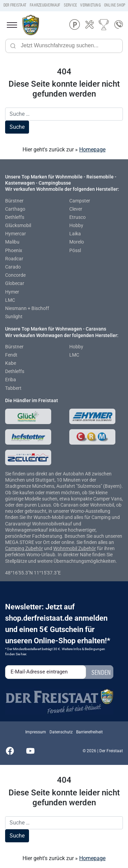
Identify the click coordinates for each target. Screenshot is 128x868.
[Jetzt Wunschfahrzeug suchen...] (64, 46)
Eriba (11, 380)
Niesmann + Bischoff (27, 308)
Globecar (15, 283)
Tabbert (13, 388)
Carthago (15, 209)
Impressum (36, 732)
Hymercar (16, 234)
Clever (76, 209)
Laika (75, 234)
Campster (80, 201)
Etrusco (77, 217)
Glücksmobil (18, 225)
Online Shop (115, 5)
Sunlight (14, 317)
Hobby (76, 225)
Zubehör (34, 548)
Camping (15, 548)
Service (70, 5)
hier (23, 654)
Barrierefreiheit (89, 732)
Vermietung (90, 5)
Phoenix (14, 250)
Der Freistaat (15, 5)
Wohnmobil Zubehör (75, 548)
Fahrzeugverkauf (45, 5)
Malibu (12, 242)
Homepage (92, 150)
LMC (10, 300)
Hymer (12, 292)
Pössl (75, 250)
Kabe (11, 363)
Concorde (15, 275)
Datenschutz (61, 732)
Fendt (11, 355)
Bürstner (14, 201)
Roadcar (14, 259)
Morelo (77, 242)
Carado (13, 267)
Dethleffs (15, 217)
